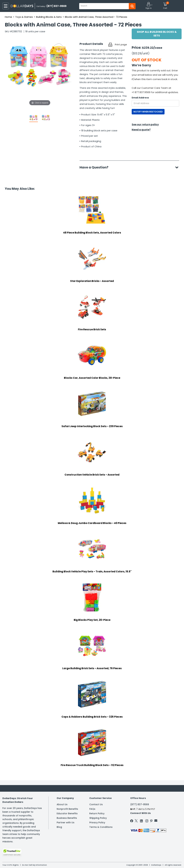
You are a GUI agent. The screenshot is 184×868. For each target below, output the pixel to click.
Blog (59, 827)
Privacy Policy (97, 822)
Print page (121, 45)
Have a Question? (96, 167)
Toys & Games (24, 17)
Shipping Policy (98, 818)
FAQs (92, 809)
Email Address (140, 98)
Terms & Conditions (101, 827)
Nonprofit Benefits (67, 809)
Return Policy (97, 813)
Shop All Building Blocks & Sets (157, 34)
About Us (62, 804)
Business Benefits (67, 818)
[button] (149, 6)
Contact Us (96, 804)
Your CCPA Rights (11, 865)
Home (8, 17)
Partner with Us (66, 822)
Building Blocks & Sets (49, 17)
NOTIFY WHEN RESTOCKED (148, 112)
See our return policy (145, 124)
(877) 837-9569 (140, 804)
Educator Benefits (67, 813)
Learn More (155, 861)
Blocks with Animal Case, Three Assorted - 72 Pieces (96, 17)
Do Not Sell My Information (34, 865)
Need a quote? (141, 130)
